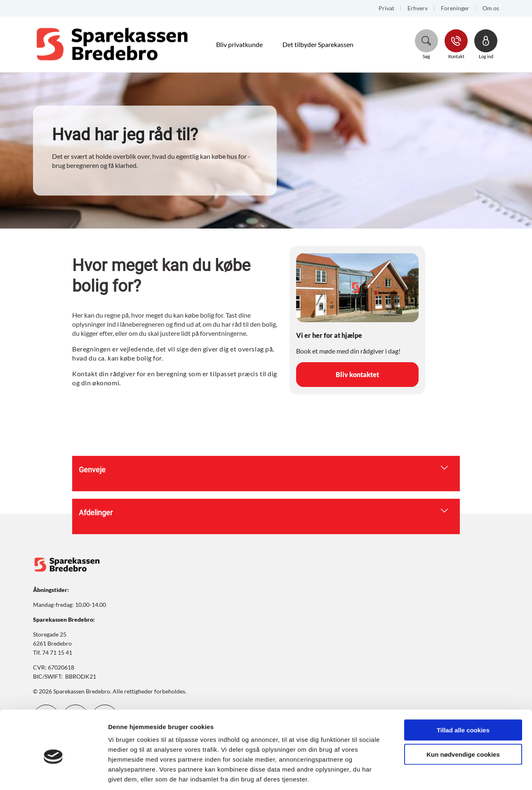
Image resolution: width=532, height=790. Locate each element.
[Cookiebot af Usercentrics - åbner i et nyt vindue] (53, 774)
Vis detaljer (429, 774)
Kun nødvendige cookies (463, 716)
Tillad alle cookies (463, 691)
